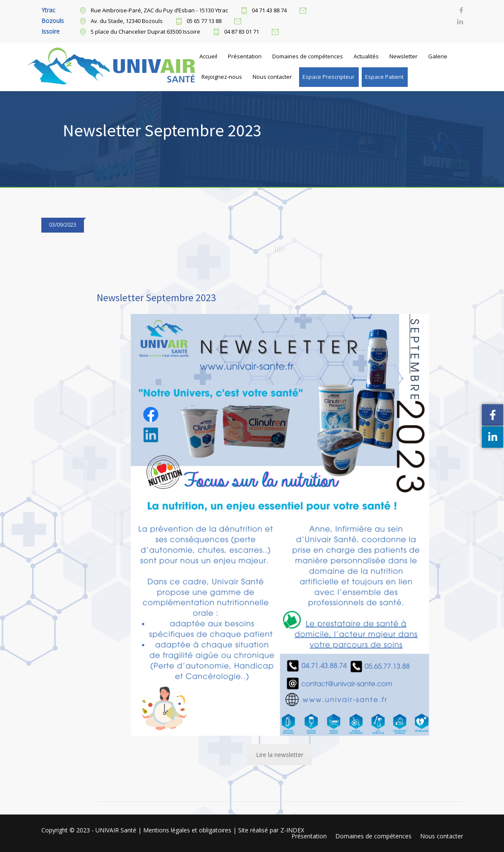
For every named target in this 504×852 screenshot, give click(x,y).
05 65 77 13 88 (204, 21)
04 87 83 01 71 (242, 32)
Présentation (245, 56)
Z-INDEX (292, 830)
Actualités (366, 56)
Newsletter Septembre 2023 (156, 298)
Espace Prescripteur (328, 77)
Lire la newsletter (280, 755)
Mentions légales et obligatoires (188, 830)
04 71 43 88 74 (269, 11)
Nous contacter (272, 77)
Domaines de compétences (308, 56)
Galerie (438, 56)
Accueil (208, 56)
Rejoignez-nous (222, 77)
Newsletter (403, 56)
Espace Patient (384, 77)
